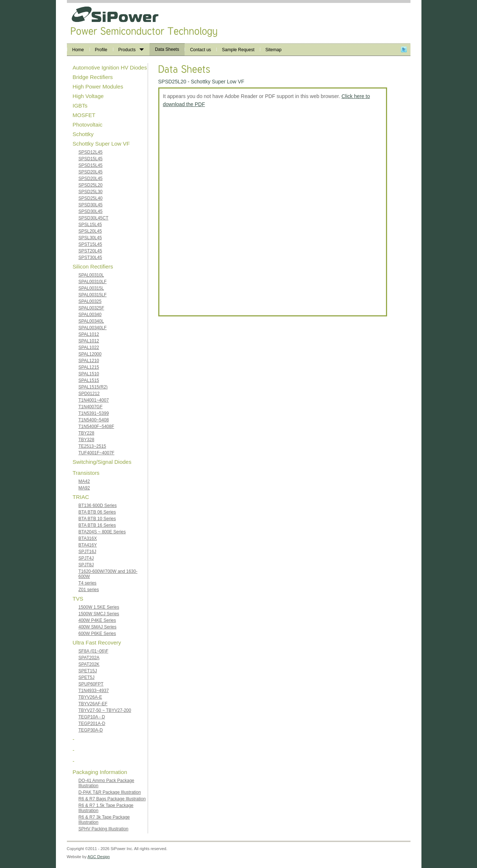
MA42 (84, 481)
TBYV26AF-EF (93, 704)
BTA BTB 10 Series (97, 519)
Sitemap (273, 50)
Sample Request (238, 50)
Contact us (200, 50)
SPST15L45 (90, 244)
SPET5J (87, 677)
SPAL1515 (89, 380)
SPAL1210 (89, 361)
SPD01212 (89, 394)
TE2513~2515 (92, 446)
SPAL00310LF (93, 282)
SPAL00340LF (93, 328)
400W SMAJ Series (98, 627)
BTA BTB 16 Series (97, 525)
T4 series (88, 583)
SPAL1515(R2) (93, 387)
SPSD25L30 (91, 192)
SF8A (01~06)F (94, 651)
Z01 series (89, 590)
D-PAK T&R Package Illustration (110, 792)
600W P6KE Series (97, 634)
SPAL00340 (90, 315)
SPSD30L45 (91, 205)
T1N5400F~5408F (96, 427)
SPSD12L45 (91, 152)
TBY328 (86, 440)
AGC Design (99, 857)
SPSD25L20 (91, 185)
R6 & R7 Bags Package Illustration (112, 799)
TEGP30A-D (91, 730)
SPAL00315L (91, 288)
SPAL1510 (89, 374)
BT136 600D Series (98, 506)
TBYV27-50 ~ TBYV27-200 (105, 710)
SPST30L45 (90, 258)
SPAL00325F (92, 308)
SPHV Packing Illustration (104, 829)
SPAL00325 (90, 301)
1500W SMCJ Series (99, 614)
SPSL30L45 (90, 238)
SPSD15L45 (91, 159)
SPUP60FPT (91, 684)
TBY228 (86, 433)
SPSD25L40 (91, 198)
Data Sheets (167, 49)
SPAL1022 (89, 347)
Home (78, 50)
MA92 (84, 488)
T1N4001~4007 (94, 400)
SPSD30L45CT (94, 218)
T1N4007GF (91, 407)
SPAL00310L (91, 275)
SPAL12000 (90, 354)
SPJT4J (86, 558)
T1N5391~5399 (94, 413)
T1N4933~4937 (94, 691)
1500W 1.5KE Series (99, 607)
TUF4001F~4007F (96, 453)
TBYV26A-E (90, 697)
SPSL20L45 (90, 231)
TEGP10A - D (92, 717)
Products (131, 50)
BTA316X (88, 538)
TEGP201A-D (92, 724)
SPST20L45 (90, 251)
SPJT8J (86, 565)
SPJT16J (88, 552)
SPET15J (88, 671)
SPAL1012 (89, 334)
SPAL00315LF (93, 295)
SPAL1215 (89, 367)
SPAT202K (89, 664)
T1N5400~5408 (94, 420)
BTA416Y (88, 545)
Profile (101, 50)
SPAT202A (89, 658)
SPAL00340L (91, 321)
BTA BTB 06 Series (97, 512)
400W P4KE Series (97, 620)
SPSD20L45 (91, 172)
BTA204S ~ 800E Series (102, 532)
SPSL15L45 (90, 225)
